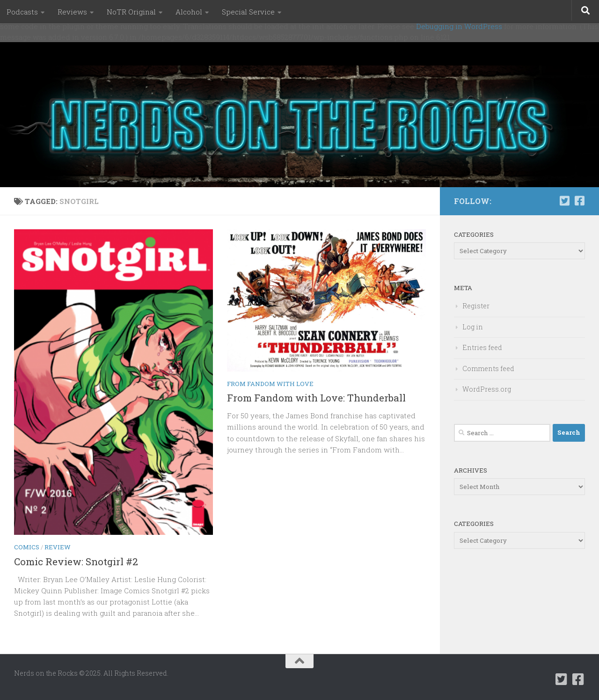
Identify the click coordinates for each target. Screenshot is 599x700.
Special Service (248, 12)
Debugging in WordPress (459, 26)
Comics (27, 547)
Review (58, 547)
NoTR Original (131, 12)
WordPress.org (487, 389)
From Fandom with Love (270, 384)
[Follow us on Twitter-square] (564, 201)
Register (476, 306)
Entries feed (482, 347)
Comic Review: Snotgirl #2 (76, 561)
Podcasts (22, 12)
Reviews (72, 12)
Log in (473, 327)
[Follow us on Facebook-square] (579, 201)
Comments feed (488, 368)
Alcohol (189, 12)
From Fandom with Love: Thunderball (316, 398)
